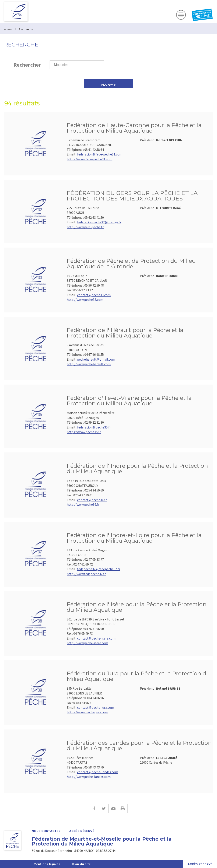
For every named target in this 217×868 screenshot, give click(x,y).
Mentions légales (47, 864)
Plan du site (81, 864)
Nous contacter (46, 831)
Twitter (104, 808)
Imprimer (123, 808)
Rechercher (27, 65)
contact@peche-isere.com (96, 638)
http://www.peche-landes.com (89, 777)
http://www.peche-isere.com (87, 643)
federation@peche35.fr (94, 427)
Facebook (94, 808)
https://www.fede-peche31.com (90, 159)
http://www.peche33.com (85, 300)
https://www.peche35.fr (84, 432)
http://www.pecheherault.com (89, 364)
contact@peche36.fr (92, 500)
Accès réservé (82, 831)
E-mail (113, 808)
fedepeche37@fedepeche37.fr (99, 569)
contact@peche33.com (94, 295)
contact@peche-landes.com (98, 772)
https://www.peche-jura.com (87, 712)
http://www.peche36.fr (83, 504)
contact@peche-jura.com (96, 707)
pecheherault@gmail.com (96, 359)
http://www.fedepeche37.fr (86, 574)
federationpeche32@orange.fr (99, 222)
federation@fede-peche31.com (100, 154)
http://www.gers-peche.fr (85, 227)
